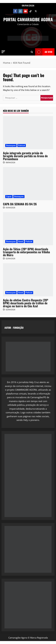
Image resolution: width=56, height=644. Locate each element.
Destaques (11, 145)
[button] (3, 52)
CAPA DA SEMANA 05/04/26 (20, 204)
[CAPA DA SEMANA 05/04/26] (28, 184)
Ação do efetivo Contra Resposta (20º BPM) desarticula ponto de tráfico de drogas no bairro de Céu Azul (26, 303)
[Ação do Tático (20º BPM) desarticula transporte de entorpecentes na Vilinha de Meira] (28, 229)
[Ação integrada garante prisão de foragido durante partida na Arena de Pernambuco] (28, 133)
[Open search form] (32, 52)
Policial (22, 145)
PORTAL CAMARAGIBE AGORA (28, 19)
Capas (9, 196)
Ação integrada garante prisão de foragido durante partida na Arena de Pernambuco (25, 156)
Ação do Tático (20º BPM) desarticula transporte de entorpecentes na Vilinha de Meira (26, 252)
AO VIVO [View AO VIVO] (44, 52)
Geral (21, 241)
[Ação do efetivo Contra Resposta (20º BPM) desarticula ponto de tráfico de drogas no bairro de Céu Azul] (28, 280)
